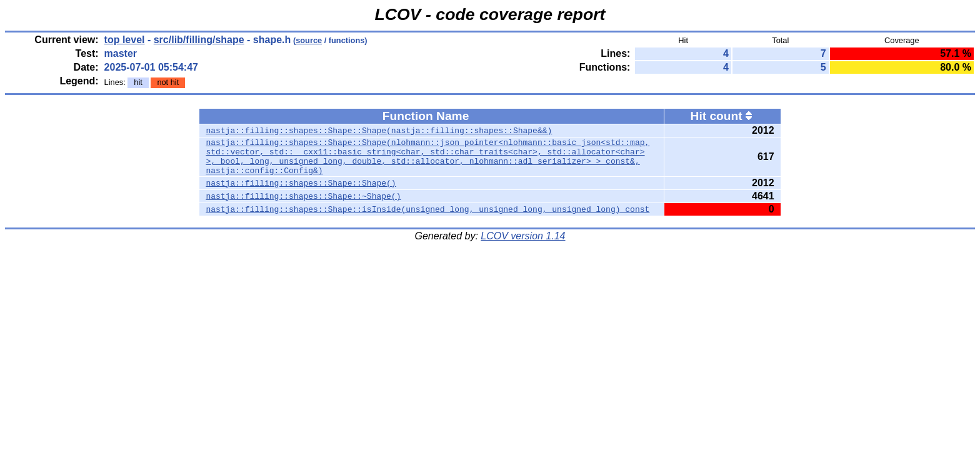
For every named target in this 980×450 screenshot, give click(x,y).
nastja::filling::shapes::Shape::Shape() (301, 191)
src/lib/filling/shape (199, 40)
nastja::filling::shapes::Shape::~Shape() (303, 204)
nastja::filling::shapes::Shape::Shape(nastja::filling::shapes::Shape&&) (379, 131)
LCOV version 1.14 (523, 243)
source (309, 40)
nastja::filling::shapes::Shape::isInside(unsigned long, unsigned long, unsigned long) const (427, 217)
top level (125, 40)
